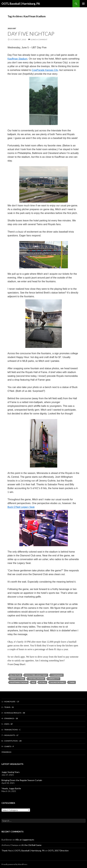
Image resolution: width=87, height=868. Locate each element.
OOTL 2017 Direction (58, 851)
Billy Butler (16, 675)
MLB (33, 682)
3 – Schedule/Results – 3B (13, 713)
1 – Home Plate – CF (10, 702)
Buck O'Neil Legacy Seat (36, 675)
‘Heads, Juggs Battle (11, 788)
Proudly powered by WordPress (14, 864)
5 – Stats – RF (7, 724)
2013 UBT (12, 28)
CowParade (57, 675)
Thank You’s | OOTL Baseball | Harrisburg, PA (23, 851)
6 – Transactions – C (11, 730)
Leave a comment (39, 39)
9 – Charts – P (8, 746)
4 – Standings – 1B (10, 718)
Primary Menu (83, 4)
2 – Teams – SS (8, 707)
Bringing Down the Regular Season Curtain (22, 780)
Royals (43, 682)
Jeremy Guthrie (17, 679)
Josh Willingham (36, 679)
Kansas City (54, 679)
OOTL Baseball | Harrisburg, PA (21, 4)
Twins (72, 682)
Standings (6, 752)
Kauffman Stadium (19, 682)
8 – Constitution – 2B (12, 741)
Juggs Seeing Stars (11, 772)
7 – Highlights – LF (10, 735)
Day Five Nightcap (31, 34)
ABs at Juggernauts (25, 840)
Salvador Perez (58, 682)
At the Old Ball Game (31, 845)
